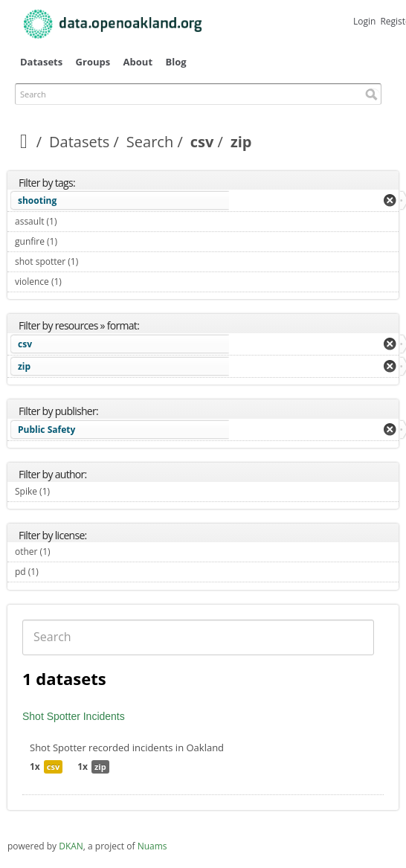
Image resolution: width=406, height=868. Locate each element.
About (138, 62)
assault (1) (74, 221)
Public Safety (46, 430)
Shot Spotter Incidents (74, 716)
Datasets (41, 62)
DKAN (71, 846)
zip (24, 366)
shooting (37, 200)
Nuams (152, 846)
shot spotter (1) (96, 261)
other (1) (68, 552)
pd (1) (56, 572)
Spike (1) (67, 491)
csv (202, 142)
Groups (93, 62)
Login (364, 21)
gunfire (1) (75, 241)
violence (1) (79, 282)
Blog (175, 62)
